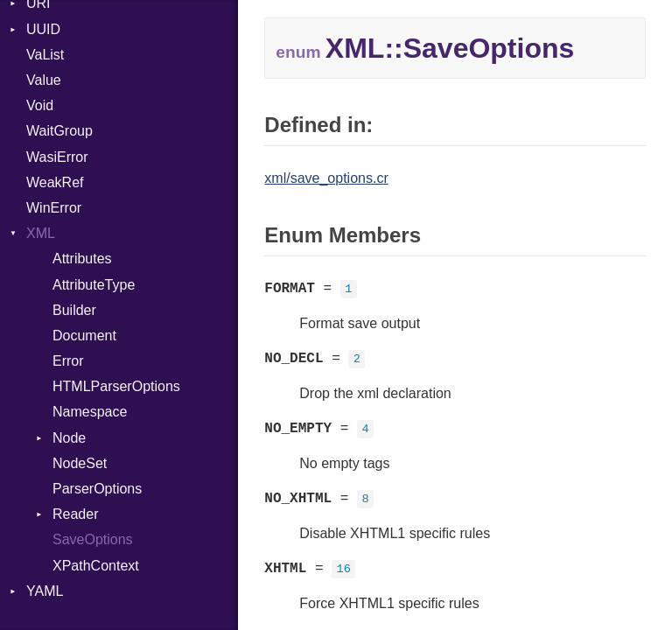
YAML (45, 591)
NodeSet (80, 463)
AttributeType (94, 285)
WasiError (57, 157)
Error (68, 361)
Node (69, 438)
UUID (43, 29)
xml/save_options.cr (326, 178)
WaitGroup (59, 131)
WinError (54, 208)
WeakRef (55, 182)
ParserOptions (97, 489)
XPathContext (96, 566)
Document (84, 336)
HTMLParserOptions (116, 386)
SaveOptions (93, 539)
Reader (75, 514)
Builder (74, 310)
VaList (45, 55)
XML (41, 233)
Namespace (90, 412)
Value (44, 80)
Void (40, 105)
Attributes (82, 259)
